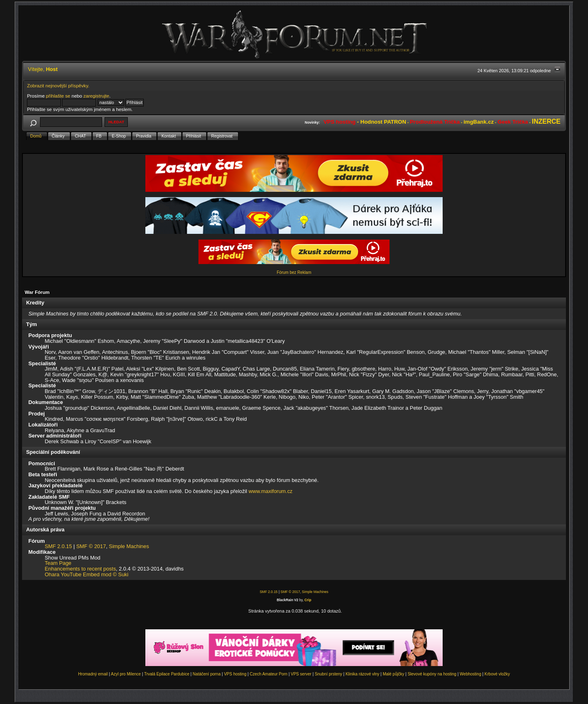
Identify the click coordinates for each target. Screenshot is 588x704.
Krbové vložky (497, 674)
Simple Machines (129, 546)
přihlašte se (58, 96)
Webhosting (471, 674)
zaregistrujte (96, 96)
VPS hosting (235, 674)
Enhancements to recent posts (80, 569)
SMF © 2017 (91, 546)
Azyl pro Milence (126, 674)
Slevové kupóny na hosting (432, 674)
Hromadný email (93, 674)
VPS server (301, 674)
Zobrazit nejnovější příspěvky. (58, 86)
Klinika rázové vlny (362, 674)
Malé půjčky (393, 674)
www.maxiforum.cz (271, 491)
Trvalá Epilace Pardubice (167, 674)
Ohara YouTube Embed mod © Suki (87, 574)
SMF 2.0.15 (59, 546)
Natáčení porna (207, 674)
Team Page (58, 563)
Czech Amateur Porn (269, 674)
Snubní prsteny (329, 674)
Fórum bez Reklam (294, 272)
